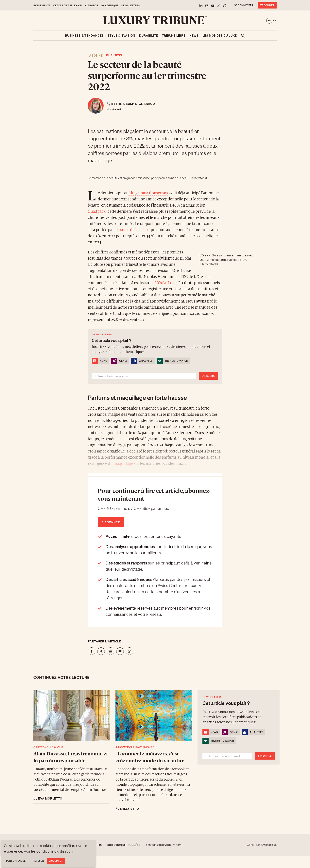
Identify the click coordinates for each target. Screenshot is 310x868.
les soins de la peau (131, 230)
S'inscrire (208, 376)
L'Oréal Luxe (166, 283)
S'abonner (267, 5)
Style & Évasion (121, 35)
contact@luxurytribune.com (164, 845)
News (194, 35)
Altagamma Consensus (148, 193)
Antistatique (269, 845)
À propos (92, 5)
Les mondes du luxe (220, 35)
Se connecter (244, 5)
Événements (42, 5)
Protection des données (123, 845)
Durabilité (149, 35)
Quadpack (97, 212)
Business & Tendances (84, 35)
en (275, 20)
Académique (110, 5)
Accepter (56, 861)
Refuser (38, 861)
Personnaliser (17, 861)
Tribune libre (174, 35)
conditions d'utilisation (55, 851)
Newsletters (131, 5)
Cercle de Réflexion (68, 5)
